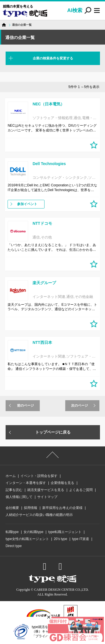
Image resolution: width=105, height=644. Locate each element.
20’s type (60, 539)
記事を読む (14, 490)
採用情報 (31, 508)
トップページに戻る (53, 432)
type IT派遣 (81, 539)
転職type (12, 532)
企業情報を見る (62, 483)
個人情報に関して (19, 497)
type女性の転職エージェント (27, 539)
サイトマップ (47, 497)
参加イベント (27, 204)
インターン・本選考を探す (26, 483)
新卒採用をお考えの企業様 (62, 508)
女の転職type (33, 532)
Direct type (14, 546)
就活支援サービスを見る (46, 490)
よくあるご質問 (81, 490)
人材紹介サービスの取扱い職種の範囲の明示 (39, 515)
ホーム (11, 476)
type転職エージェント (65, 532)
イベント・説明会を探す (39, 476)
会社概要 (12, 508)
